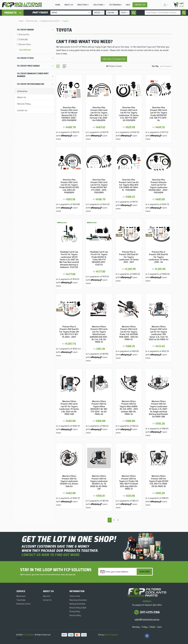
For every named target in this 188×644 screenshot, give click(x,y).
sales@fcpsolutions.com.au (147, 619)
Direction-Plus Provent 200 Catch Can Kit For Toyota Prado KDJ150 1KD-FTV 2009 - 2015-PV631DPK (99, 186)
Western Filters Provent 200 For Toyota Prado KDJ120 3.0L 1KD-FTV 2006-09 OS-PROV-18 (159, 481)
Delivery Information (77, 604)
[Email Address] (118, 572)
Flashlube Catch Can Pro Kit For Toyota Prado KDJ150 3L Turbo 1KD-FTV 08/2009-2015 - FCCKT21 (99, 258)
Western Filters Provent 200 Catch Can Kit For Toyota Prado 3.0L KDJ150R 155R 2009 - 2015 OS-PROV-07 (129, 333)
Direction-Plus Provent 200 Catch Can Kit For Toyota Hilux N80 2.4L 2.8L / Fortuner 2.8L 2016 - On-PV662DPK (99, 114)
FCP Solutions (28, 635)
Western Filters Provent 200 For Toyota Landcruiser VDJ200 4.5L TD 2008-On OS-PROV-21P (99, 482)
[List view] (65, 66)
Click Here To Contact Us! (114, 59)
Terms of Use (75, 596)
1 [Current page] (110, 520)
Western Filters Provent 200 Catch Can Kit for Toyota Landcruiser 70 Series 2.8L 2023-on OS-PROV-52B (69, 408)
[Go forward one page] (118, 520)
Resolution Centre (23, 604)
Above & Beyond (111, 635)
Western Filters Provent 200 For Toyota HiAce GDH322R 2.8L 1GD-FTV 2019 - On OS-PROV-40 (99, 408)
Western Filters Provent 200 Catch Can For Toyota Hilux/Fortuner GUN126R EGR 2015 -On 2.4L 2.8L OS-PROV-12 (99, 334)
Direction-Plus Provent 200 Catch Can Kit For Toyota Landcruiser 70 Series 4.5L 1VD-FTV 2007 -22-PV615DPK (129, 114)
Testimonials (115, 5)
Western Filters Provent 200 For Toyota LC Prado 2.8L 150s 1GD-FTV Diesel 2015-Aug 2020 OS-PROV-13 (129, 482)
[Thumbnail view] (58, 66)
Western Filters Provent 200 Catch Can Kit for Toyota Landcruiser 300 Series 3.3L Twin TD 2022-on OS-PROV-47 (159, 333)
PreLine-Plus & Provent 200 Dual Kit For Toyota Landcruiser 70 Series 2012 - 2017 (129, 257)
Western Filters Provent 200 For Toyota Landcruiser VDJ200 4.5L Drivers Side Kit (69, 481)
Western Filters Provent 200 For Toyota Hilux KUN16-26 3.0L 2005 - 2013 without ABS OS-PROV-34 (129, 408)
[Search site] (184, 13)
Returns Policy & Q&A (78, 608)
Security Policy (75, 615)
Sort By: (155, 66)
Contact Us (140, 5)
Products (13, 13)
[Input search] (163, 13)
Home (58, 5)
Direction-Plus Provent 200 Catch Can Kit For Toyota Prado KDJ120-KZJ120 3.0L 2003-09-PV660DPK (69, 186)
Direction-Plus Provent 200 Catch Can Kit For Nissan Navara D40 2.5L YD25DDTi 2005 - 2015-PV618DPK (69, 114)
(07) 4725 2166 (150, 612)
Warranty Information (78, 600)
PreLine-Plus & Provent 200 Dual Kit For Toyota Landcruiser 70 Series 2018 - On (159, 257)
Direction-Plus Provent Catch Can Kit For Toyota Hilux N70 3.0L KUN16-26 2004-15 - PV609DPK (129, 185)
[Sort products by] (166, 66)
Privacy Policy (75, 611)
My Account (21, 596)
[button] (166, 5)
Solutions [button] (98, 5)
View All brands (25, 50)
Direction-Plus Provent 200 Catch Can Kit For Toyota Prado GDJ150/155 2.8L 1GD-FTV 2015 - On (159, 114)
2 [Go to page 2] (114, 520)
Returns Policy (24, 104)
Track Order (21, 600)
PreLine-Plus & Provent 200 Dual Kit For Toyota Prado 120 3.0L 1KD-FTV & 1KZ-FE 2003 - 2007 (69, 332)
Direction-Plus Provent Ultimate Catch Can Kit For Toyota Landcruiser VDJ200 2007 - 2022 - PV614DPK (159, 186)
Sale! (128, 5)
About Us (69, 5)
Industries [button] (82, 5)
